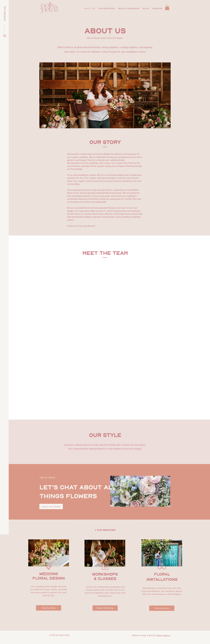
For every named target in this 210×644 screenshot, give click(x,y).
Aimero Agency (164, 635)
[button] (107, 8)
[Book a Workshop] (105, 608)
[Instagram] (5, 36)
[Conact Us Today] (51, 506)
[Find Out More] (49, 608)
